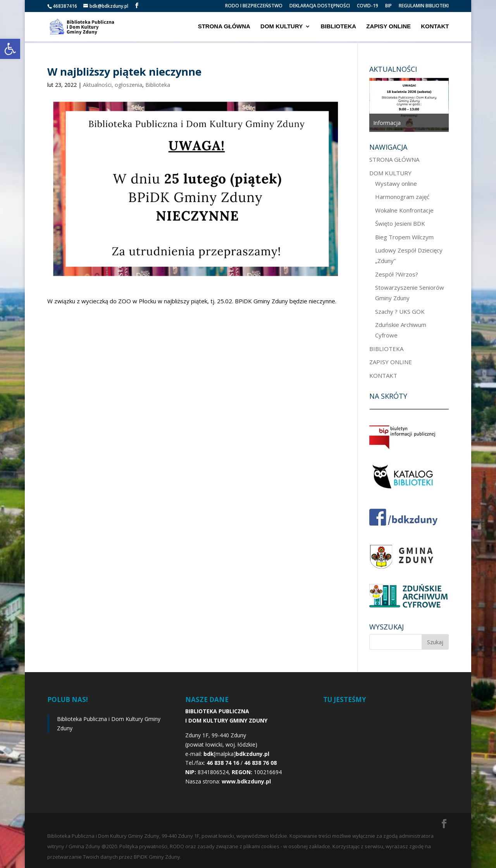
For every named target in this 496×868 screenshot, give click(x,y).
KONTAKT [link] (435, 27)
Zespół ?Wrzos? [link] (397, 274)
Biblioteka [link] (158, 85)
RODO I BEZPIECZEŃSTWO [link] (254, 6)
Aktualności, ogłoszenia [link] (113, 85)
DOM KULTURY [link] (282, 27)
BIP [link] (388, 6)
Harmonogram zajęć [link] (402, 197)
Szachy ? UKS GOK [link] (400, 311)
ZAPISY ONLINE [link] (388, 27)
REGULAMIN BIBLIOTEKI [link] (424, 6)
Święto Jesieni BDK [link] (400, 223)
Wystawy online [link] (396, 183)
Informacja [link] (387, 123)
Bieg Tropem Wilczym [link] (404, 237)
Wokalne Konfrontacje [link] (404, 210)
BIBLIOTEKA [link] (338, 27)
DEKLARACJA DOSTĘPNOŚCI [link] (320, 6)
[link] (10, 49)
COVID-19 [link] (368, 6)
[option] (409, 104)
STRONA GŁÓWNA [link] (224, 27)
